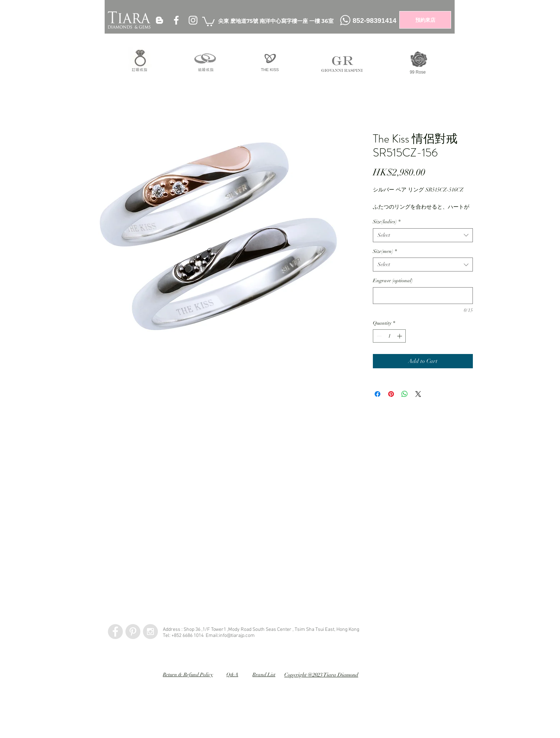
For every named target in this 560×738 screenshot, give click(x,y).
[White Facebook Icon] (176, 20)
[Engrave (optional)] (423, 296)
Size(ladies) (387, 222)
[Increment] (400, 336)
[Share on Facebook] (377, 394)
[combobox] (423, 235)
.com (249, 636)
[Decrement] (378, 336)
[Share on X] (418, 394)
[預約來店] (425, 20)
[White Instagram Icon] (193, 20)
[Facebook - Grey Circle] (115, 632)
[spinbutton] (389, 336)
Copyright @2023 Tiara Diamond (321, 675)
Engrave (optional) (393, 281)
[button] (208, 21)
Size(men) (385, 251)
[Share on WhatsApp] (405, 394)
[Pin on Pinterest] (391, 394)
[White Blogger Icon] (159, 20)
